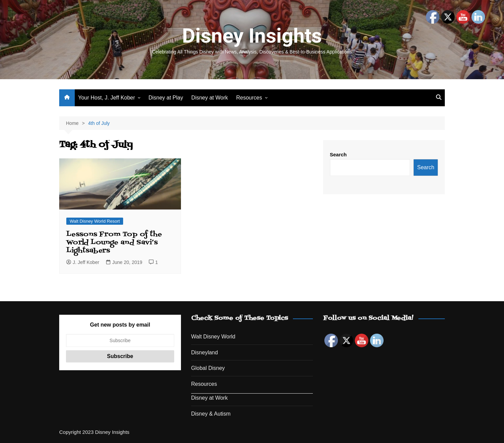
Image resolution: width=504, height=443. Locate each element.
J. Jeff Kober (83, 262)
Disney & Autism (211, 414)
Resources (249, 98)
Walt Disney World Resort (95, 221)
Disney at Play (166, 98)
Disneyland (204, 352)
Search (338, 154)
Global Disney (208, 368)
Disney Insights (252, 36)
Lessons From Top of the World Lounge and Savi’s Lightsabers (114, 243)
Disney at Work (210, 98)
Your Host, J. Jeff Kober (107, 98)
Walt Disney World (213, 337)
